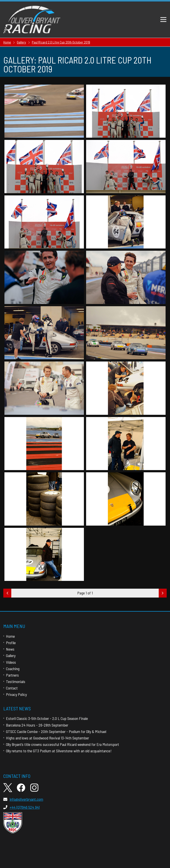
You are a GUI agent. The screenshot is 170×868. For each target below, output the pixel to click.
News (10, 649)
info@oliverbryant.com (23, 799)
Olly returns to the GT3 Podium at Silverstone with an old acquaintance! (59, 751)
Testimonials (16, 681)
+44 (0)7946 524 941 (21, 807)
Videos (11, 662)
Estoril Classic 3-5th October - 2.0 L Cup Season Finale (47, 718)
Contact (12, 688)
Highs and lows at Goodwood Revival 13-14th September (47, 738)
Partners (12, 675)
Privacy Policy (16, 694)
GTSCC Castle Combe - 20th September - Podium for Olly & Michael (56, 731)
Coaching (13, 669)
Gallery (11, 655)
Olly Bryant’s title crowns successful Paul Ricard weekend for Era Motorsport (63, 744)
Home (10, 636)
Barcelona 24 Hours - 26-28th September (37, 725)
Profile (11, 643)
